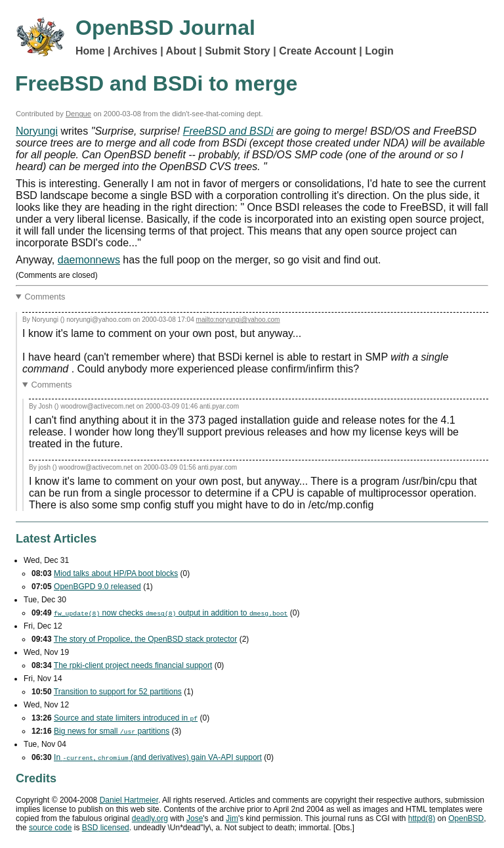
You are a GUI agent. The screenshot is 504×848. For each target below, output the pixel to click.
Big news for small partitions (112, 731)
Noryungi (37, 131)
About (181, 51)
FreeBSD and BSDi (228, 131)
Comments (45, 297)
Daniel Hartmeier (129, 800)
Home (90, 51)
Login (379, 51)
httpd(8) (422, 818)
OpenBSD (466, 818)
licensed (106, 828)
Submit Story (238, 51)
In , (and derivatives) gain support (158, 757)
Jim (232, 818)
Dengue (78, 114)
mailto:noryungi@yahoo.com (238, 320)
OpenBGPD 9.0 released (97, 587)
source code (50, 828)
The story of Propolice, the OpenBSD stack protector (145, 639)
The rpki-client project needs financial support (133, 665)
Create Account (318, 51)
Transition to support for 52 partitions (118, 692)
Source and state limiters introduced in (126, 718)
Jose (195, 818)
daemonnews (89, 260)
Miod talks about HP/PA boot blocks (116, 573)
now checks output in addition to (171, 613)
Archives (135, 51)
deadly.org (150, 818)
